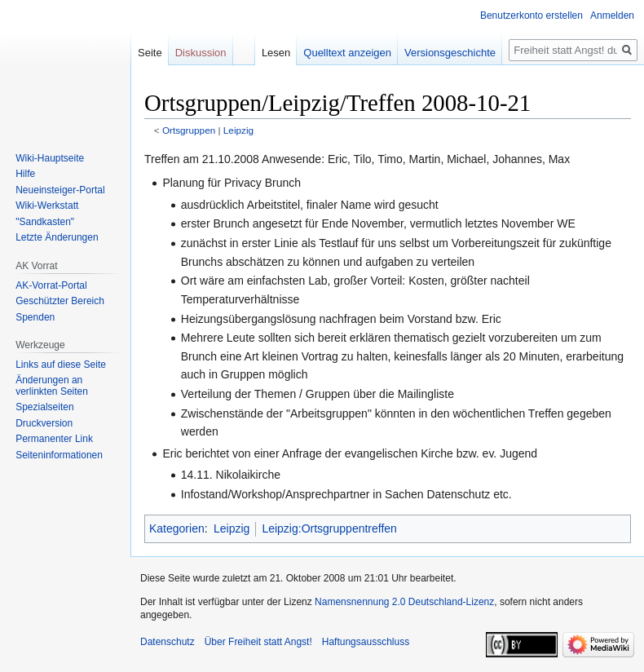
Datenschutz (168, 642)
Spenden (35, 317)
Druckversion (44, 423)
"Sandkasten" (45, 222)
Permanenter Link (54, 439)
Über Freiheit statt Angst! (258, 642)
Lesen (276, 53)
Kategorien (177, 528)
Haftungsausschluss (366, 642)
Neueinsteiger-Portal (60, 190)
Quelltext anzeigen (347, 53)
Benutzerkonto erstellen (532, 15)
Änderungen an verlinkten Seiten (52, 386)
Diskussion (201, 53)
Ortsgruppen (189, 130)
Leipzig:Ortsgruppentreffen (329, 528)
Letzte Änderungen (57, 237)
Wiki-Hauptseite (50, 158)
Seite (150, 53)
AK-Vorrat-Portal (51, 285)
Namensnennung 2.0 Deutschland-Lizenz (404, 602)
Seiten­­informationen (59, 455)
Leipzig (238, 130)
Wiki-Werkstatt (47, 206)
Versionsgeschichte (450, 53)
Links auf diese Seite (61, 365)
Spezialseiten (44, 407)
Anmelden (612, 15)
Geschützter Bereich (60, 301)
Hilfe (25, 174)
